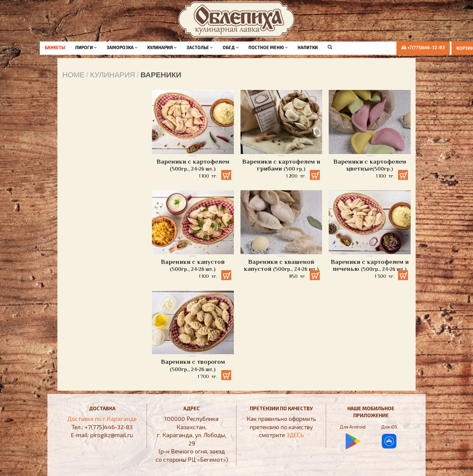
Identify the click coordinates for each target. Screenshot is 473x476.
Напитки (308, 47)
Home (73, 75)
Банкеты (55, 47)
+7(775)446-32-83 (422, 47)
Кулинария (160, 47)
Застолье (198, 47)
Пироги (84, 47)
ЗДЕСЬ (295, 435)
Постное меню (266, 47)
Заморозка (120, 47)
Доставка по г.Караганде (102, 419)
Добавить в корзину (226, 174)
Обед (229, 47)
